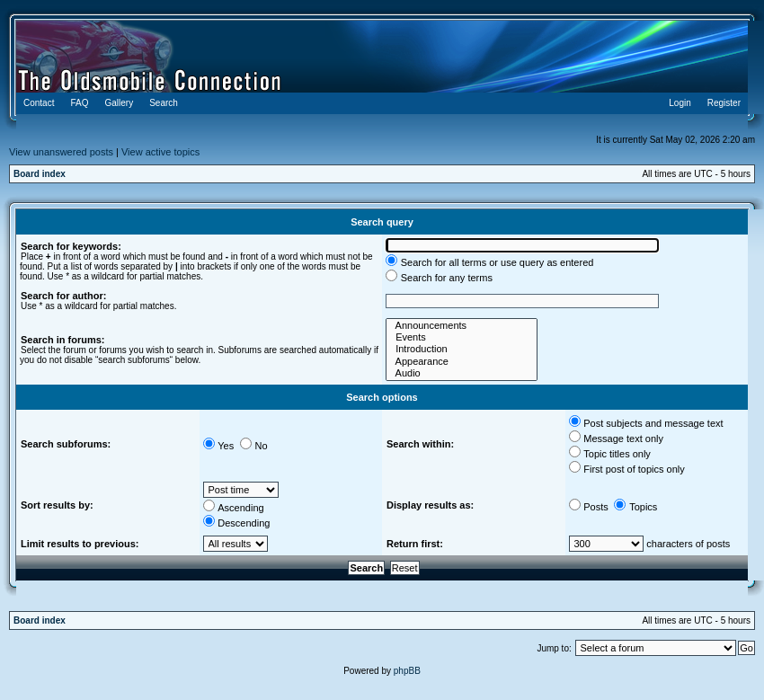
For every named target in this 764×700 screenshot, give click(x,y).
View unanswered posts (61, 152)
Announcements (462, 326)
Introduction (462, 349)
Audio (462, 373)
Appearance (462, 362)
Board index (40, 174)
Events (462, 337)
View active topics (160, 152)
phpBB (407, 671)
